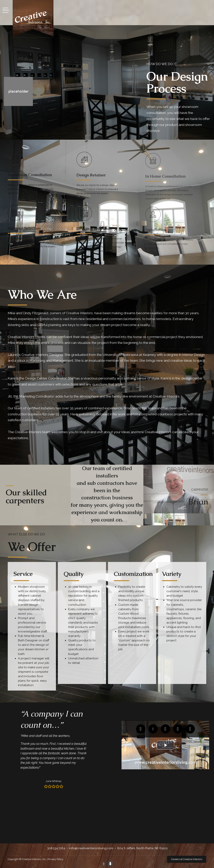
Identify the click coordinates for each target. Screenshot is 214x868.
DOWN (110, 864)
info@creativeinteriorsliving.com (91, 848)
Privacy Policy (56, 859)
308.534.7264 (56, 848)
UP (104, 864)
